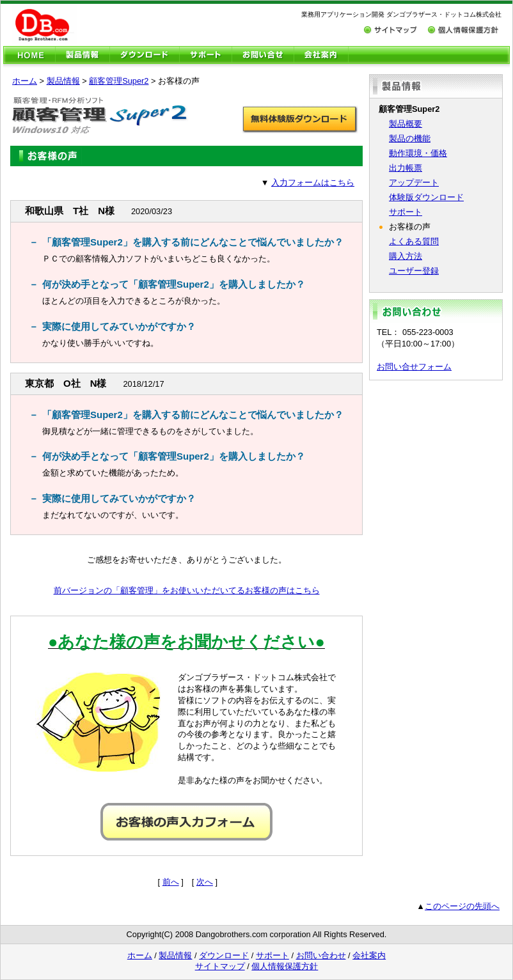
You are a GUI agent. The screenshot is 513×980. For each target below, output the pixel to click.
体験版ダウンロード (426, 197)
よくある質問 (414, 241)
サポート (406, 212)
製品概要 (406, 124)
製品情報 (63, 81)
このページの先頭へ (462, 906)
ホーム (25, 81)
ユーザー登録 (414, 271)
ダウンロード (224, 955)
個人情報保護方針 (285, 966)
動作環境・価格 (418, 153)
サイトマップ (220, 966)
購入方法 (406, 256)
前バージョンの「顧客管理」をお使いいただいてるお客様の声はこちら (187, 590)
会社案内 (369, 955)
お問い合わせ (321, 955)
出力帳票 (406, 168)
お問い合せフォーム (414, 367)
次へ (205, 882)
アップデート (414, 183)
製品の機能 (410, 138)
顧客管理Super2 (119, 81)
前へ (171, 882)
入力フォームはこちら (313, 183)
